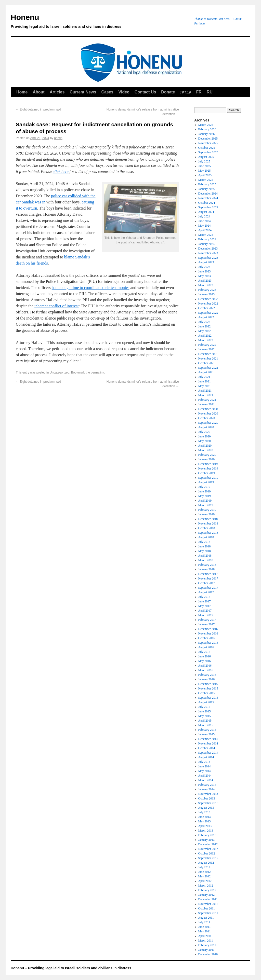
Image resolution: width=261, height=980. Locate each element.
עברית (186, 92)
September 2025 (208, 152)
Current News (83, 92)
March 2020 (206, 450)
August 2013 (206, 808)
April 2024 (205, 230)
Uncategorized (60, 372)
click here (61, 171)
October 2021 (207, 363)
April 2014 (205, 776)
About (38, 92)
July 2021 (204, 377)
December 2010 (208, 954)
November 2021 (208, 358)
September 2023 (208, 258)
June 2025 (205, 166)
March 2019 (206, 505)
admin (58, 138)
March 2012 (206, 886)
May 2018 (205, 551)
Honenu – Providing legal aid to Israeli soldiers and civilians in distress (71, 968)
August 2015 (206, 702)
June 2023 (205, 271)
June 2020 (205, 436)
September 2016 (208, 643)
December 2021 (208, 354)
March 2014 (206, 780)
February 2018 (207, 565)
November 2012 (208, 849)
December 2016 (208, 629)
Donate (168, 92)
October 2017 (207, 583)
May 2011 (205, 931)
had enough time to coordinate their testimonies (91, 288)
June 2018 (205, 546)
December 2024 (208, 194)
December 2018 (208, 519)
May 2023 (205, 276)
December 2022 (208, 299)
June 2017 (205, 601)
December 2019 (208, 464)
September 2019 (208, 478)
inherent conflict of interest (57, 306)
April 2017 (205, 611)
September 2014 (208, 753)
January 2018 (206, 569)
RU (210, 92)
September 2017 (208, 588)
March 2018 (206, 560)
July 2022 (204, 322)
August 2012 (206, 863)
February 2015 (207, 730)
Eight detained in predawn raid (38, 109)
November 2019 (208, 468)
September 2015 (208, 698)
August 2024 (206, 212)
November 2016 (208, 633)
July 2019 (204, 487)
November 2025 (208, 143)
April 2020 (205, 446)
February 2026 (207, 129)
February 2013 (207, 835)
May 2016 (205, 661)
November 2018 (208, 523)
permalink (97, 372)
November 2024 (208, 198)
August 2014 (206, 757)
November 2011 (208, 904)
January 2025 (206, 189)
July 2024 (204, 216)
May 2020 (205, 441)
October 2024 (207, 203)
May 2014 (205, 771)
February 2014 (207, 785)
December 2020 (208, 409)
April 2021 (205, 391)
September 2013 (208, 803)
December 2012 (208, 844)
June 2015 (205, 711)
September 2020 (208, 423)
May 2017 (205, 606)
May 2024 (205, 226)
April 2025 (205, 175)
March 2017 (206, 615)
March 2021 (206, 395)
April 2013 (205, 826)
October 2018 (207, 528)
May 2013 (205, 821)
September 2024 (208, 207)
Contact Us (145, 92)
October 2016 (207, 638)
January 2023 (206, 294)
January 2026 (206, 134)
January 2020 (206, 459)
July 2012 (204, 867)
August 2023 (206, 262)
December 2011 (208, 899)
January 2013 (206, 840)
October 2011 (207, 908)
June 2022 (205, 326)
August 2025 (206, 157)
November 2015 (208, 688)
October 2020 (207, 418)
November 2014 (208, 743)
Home (22, 92)
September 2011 (208, 913)
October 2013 (207, 798)
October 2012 (207, 853)
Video (124, 92)
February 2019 (207, 510)
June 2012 (205, 872)
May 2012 (205, 876)
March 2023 (206, 285)
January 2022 (206, 349)
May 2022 (205, 331)
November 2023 (208, 253)
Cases (107, 92)
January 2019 (206, 514)
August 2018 (206, 537)
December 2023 (208, 249)
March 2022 (206, 340)
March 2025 (206, 180)
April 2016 (205, 666)
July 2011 (204, 922)
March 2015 (206, 725)
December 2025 (208, 139)
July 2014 (204, 762)
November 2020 (208, 413)
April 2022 (205, 336)
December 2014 (208, 739)
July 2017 (204, 597)
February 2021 (207, 400)
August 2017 (206, 592)
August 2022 (206, 317)
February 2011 (207, 945)
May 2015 (205, 716)
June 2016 (205, 656)
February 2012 (207, 890)
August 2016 (206, 647)
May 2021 (205, 386)
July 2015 (204, 707)
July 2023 (204, 267)
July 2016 (204, 652)
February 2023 (207, 290)
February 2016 (207, 675)
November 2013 (208, 794)
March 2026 (206, 125)
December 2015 (208, 684)
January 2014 (206, 789)
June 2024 (205, 221)
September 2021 (208, 368)
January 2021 (206, 404)
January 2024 (206, 244)
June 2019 (205, 491)
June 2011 (205, 927)
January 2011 (206, 950)
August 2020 (206, 427)
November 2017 (208, 578)
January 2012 (206, 895)
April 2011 (205, 936)
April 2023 (205, 281)
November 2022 (208, 303)
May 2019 (205, 496)
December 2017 (208, 574)
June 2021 (205, 381)
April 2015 (205, 721)
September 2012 (208, 858)
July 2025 (204, 161)
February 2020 (207, 455)
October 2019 (207, 473)
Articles (57, 92)
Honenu (100, 22)
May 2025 (205, 171)
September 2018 (208, 533)
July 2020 (204, 432)
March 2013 (206, 831)
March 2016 (206, 670)
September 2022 (208, 313)
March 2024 (206, 235)
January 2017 (206, 624)
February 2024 (207, 239)
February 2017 (207, 620)
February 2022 (207, 345)
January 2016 (206, 679)
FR (199, 92)
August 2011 (206, 918)
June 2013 (205, 817)
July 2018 (204, 542)
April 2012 (205, 881)
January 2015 (206, 734)
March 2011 (206, 941)
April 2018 (205, 556)
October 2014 (207, 748)
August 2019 (206, 482)
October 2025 (207, 148)
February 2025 (207, 184)
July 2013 (204, 812)
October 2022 (207, 308)
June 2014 (205, 766)
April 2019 (205, 501)
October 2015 (207, 693)
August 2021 (206, 372)
